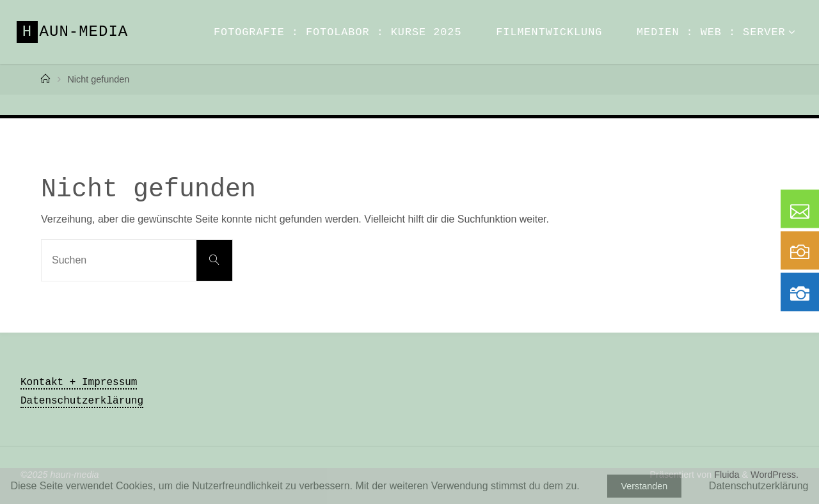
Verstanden (644, 486)
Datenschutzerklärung (82, 401)
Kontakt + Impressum (79, 382)
